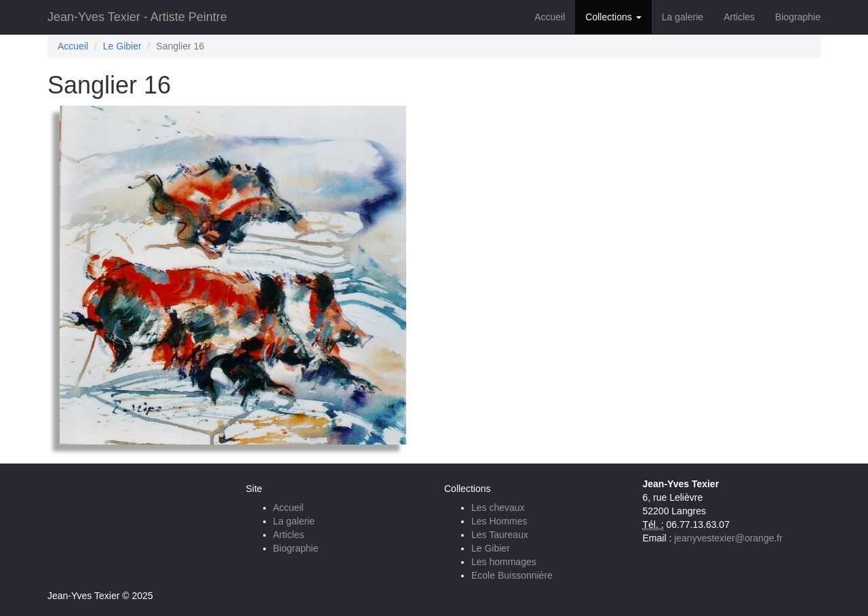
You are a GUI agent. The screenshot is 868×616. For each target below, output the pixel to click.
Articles (739, 17)
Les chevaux (498, 508)
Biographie (798, 17)
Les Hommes (499, 521)
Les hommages (504, 562)
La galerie (683, 17)
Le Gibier (122, 46)
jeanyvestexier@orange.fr (728, 538)
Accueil (550, 17)
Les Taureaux (500, 535)
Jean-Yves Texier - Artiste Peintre (137, 17)
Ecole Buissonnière (512, 575)
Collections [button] (613, 17)
